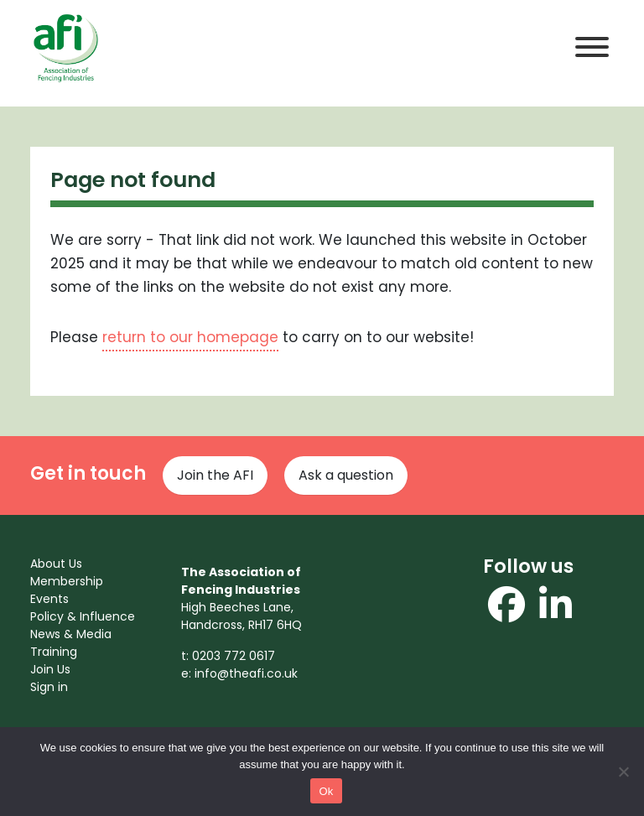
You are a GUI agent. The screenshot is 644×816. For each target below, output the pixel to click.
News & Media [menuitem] (71, 634)
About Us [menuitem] (56, 564)
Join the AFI (215, 475)
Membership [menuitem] (67, 581)
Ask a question (346, 475)
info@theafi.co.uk (246, 673)
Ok (326, 791)
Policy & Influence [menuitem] (83, 616)
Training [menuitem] (54, 652)
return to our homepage (190, 337)
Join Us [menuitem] (50, 669)
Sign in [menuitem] (49, 687)
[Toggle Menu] (592, 47)
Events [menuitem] (49, 599)
